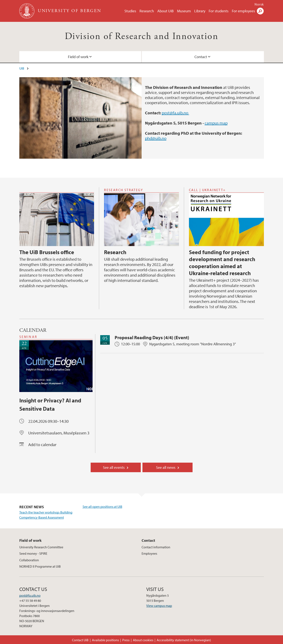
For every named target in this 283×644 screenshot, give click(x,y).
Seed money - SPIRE (33, 553)
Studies (130, 11)
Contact (201, 57)
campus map (216, 123)
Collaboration (29, 560)
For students (219, 11)
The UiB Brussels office (47, 252)
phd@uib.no (156, 138)
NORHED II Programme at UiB (40, 566)
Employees (149, 553)
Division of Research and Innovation (141, 36)
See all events (114, 467)
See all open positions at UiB (102, 507)
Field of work (78, 57)
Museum (184, 11)
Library (200, 11)
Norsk (259, 4)
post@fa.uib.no (175, 113)
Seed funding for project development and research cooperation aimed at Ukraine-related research (222, 263)
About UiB (165, 11)
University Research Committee (41, 547)
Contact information (156, 547)
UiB (22, 68)
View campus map (159, 606)
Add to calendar (42, 444)
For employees (243, 11)
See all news (166, 467)
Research (147, 11)
